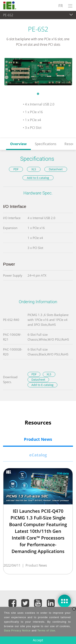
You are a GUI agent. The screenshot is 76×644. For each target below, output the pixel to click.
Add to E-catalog (38, 178)
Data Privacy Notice (17, 630)
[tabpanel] (38, 72)
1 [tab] (38, 94)
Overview (18, 144)
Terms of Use (46, 630)
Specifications (46, 144)
